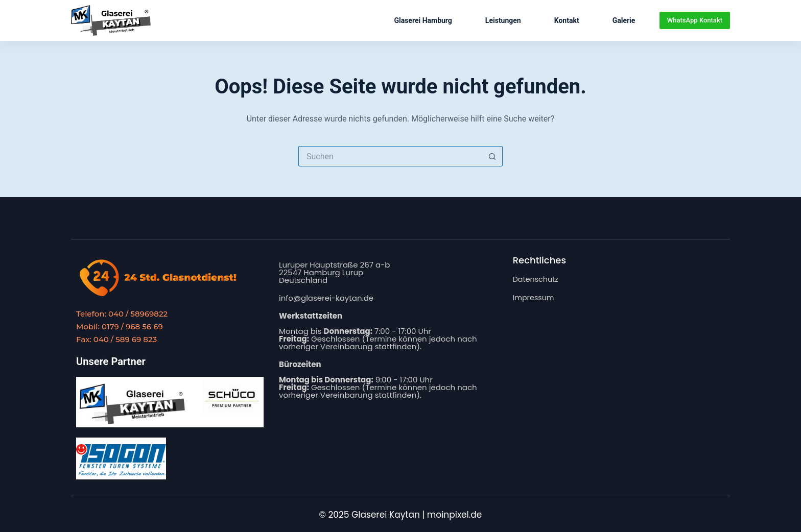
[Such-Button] (492, 156)
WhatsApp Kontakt (695, 20)
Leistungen (503, 20)
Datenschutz (537, 279)
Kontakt (567, 20)
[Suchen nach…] (390, 156)
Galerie (624, 20)
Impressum (535, 297)
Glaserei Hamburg (423, 20)
